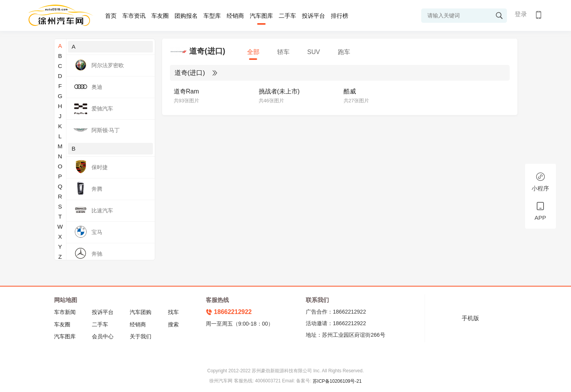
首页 (111, 16)
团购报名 (186, 16)
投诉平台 (313, 16)
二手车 (287, 16)
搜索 (173, 324)
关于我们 (141, 336)
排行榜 (340, 16)
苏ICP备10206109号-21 (337, 381)
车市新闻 (65, 312)
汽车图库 (261, 16)
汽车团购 (141, 312)
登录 (521, 14)
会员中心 (103, 336)
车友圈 (160, 16)
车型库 (212, 16)
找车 (173, 312)
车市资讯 (134, 16)
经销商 (235, 16)
